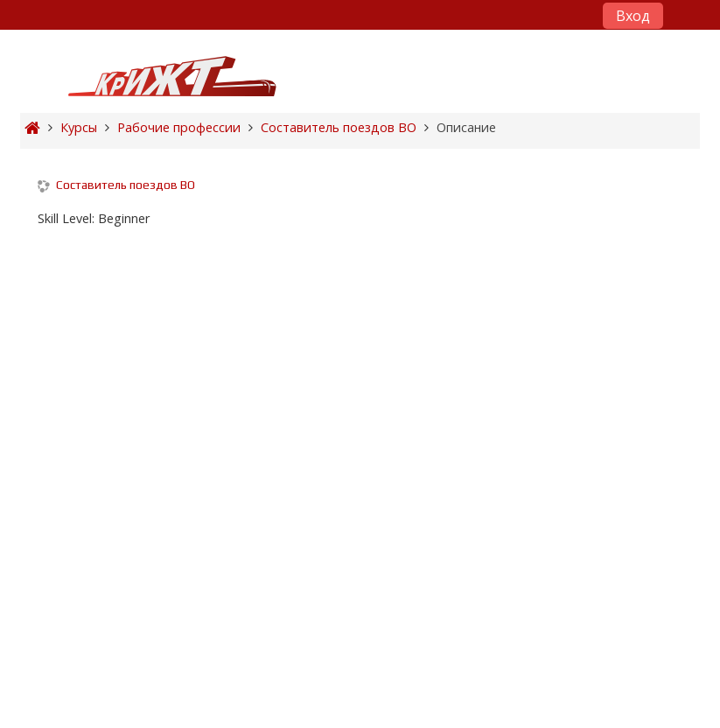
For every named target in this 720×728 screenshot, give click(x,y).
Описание (466, 127)
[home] (172, 76)
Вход (633, 16)
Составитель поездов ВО (126, 185)
